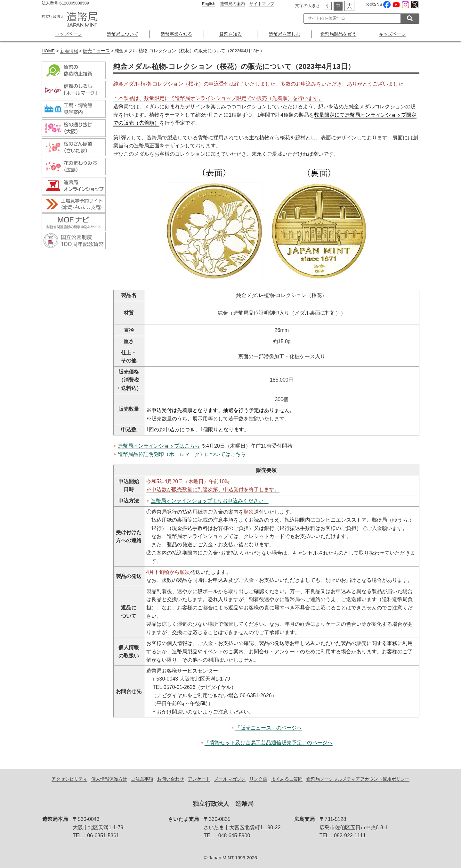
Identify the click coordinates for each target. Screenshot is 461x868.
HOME (48, 51)
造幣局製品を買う (338, 34)
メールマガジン (230, 779)
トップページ (69, 34)
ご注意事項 (142, 779)
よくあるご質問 (287, 779)
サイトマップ (262, 4)
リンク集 (258, 779)
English (209, 4)
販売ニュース (96, 51)
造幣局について (123, 34)
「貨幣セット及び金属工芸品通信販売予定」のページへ (269, 743)
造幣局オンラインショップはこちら (159, 446)
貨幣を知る (230, 34)
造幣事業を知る (176, 34)
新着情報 (69, 51)
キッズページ (392, 34)
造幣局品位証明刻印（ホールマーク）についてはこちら (182, 454)
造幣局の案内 (232, 4)
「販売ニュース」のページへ (269, 728)
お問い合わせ (171, 779)
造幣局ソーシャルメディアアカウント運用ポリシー (358, 779)
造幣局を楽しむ (285, 34)
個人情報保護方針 (109, 779)
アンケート (199, 779)
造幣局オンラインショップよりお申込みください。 (210, 501)
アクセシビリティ (69, 779)
